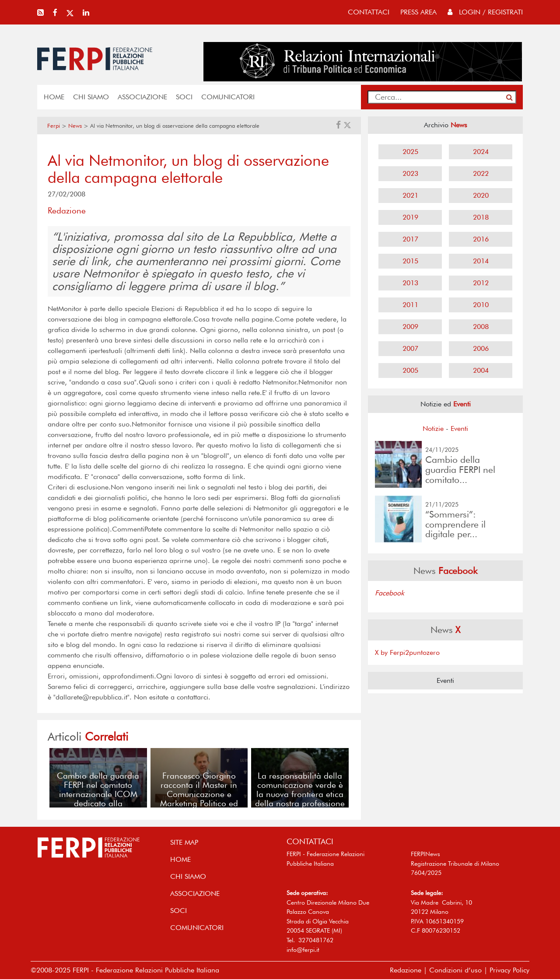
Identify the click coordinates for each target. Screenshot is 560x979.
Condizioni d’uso (455, 970)
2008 (481, 327)
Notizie (433, 428)
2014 (481, 261)
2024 (481, 152)
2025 (410, 152)
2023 (410, 173)
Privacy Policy (509, 970)
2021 (410, 195)
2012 (481, 283)
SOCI (184, 97)
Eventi (459, 428)
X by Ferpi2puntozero (407, 652)
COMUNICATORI (228, 97)
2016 (481, 239)
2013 (410, 283)
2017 (410, 239)
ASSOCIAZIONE (142, 97)
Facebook (390, 593)
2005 (410, 370)
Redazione (406, 970)
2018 (481, 217)
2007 (410, 348)
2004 (481, 370)
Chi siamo (91, 97)
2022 (481, 173)
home (54, 97)
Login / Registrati (485, 12)
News (75, 126)
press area (418, 12)
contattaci (369, 12)
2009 (410, 327)
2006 (481, 348)
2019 (410, 217)
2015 (410, 261)
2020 (481, 195)
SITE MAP (184, 842)
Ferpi (54, 126)
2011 (410, 305)
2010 (481, 305)
